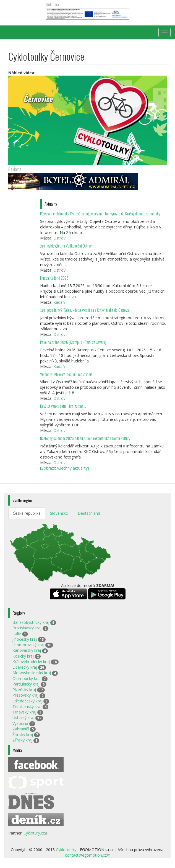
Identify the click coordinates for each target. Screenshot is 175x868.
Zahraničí (21, 729)
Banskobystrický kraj (31, 622)
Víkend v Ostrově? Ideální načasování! (66, 374)
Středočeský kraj (27, 701)
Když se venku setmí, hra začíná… (63, 406)
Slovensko (59, 513)
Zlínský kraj (22, 740)
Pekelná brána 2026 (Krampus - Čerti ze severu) (73, 342)
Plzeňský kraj (24, 690)
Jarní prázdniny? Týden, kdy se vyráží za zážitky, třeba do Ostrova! (85, 310)
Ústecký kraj (23, 718)
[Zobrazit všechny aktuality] (65, 468)
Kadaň (59, 302)
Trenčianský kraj (27, 706)
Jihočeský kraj (25, 639)
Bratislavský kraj (27, 628)
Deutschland (89, 513)
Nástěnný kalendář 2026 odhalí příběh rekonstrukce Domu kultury (85, 438)
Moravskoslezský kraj (32, 673)
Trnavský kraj (24, 712)
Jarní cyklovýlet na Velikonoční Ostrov (66, 246)
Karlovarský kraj (27, 650)
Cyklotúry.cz (36, 833)
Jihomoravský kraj (28, 645)
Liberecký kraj (25, 667)
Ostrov (59, 238)
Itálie (17, 634)
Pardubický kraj (26, 684)
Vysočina (20, 723)
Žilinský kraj (23, 734)
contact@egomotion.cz (87, 855)
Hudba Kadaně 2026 (54, 278)
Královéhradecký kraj (31, 662)
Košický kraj (23, 656)
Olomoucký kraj (27, 678)
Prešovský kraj (25, 695)
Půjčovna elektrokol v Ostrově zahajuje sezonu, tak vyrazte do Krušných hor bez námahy (100, 214)
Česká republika (27, 513)
